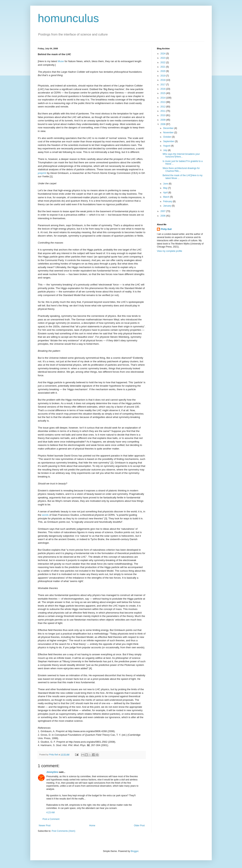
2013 (163, 102)
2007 (163, 211)
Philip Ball (166, 229)
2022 (163, 62)
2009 (163, 120)
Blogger (135, 851)
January (168, 206)
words (45, 515)
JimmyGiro (52, 772)
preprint (42, 173)
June (166, 184)
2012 (163, 107)
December (169, 128)
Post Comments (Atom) (63, 831)
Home (92, 826)
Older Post (139, 826)
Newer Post (45, 826)
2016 (163, 89)
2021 (163, 67)
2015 (163, 93)
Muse (61, 61)
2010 (163, 115)
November (169, 133)
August (167, 146)
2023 (163, 58)
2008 (163, 124)
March (167, 197)
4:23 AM (50, 812)
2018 (163, 80)
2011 (163, 111)
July (166, 150)
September (169, 141)
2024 (163, 54)
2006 (163, 216)
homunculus (68, 18)
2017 (163, 85)
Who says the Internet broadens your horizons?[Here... (181, 155)
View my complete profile (169, 251)
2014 (163, 98)
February (168, 201)
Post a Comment (51, 819)
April (166, 193)
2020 (163, 71)
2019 (163, 76)
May (166, 188)
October (168, 137)
